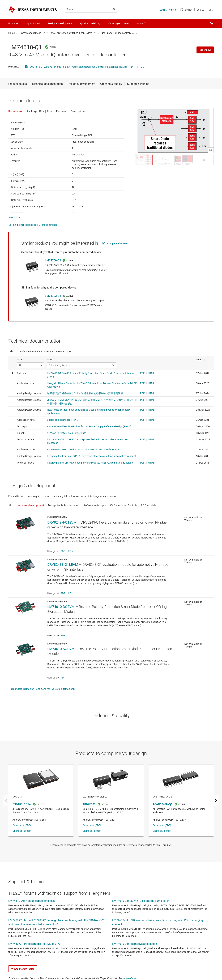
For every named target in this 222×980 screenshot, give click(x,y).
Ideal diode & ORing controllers (117, 33)
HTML (141, 67)
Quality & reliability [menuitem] (90, 23)
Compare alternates (118, 243)
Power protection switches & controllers (71, 33)
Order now (205, 50)
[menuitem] (212, 23)
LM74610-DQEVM (61, 607)
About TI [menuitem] (142, 23)
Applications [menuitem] (33, 23)
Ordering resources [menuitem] (119, 23)
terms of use (129, 978)
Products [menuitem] (13, 23)
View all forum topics (23, 969)
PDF (132, 67)
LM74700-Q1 (53, 260)
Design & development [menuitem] (60, 23)
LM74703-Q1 (53, 296)
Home (12, 33)
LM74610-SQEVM (61, 649)
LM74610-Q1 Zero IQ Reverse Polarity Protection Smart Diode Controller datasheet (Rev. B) (78, 67)
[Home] (33, 10)
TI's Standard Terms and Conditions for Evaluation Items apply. (42, 689)
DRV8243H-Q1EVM (62, 522)
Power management (30, 33)
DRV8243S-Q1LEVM (63, 565)
